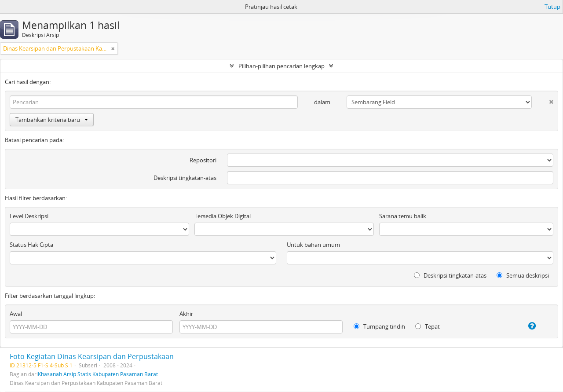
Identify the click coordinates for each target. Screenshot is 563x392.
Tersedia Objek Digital (223, 216)
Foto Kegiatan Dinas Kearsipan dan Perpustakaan (92, 356)
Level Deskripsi (29, 216)
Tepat (428, 326)
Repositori (203, 160)
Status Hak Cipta (31, 245)
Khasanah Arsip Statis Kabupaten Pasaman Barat (98, 374)
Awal (16, 314)
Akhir (186, 314)
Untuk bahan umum (313, 245)
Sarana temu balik (403, 216)
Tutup (552, 7)
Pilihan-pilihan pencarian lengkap (281, 66)
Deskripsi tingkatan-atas (185, 178)
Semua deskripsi (523, 275)
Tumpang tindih (379, 326)
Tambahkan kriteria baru (52, 120)
